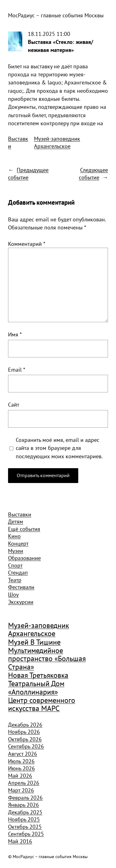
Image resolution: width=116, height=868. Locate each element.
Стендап (18, 572)
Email (17, 370)
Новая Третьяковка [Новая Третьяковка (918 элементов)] (38, 675)
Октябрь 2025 (25, 827)
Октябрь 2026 (25, 739)
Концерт (18, 543)
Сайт (14, 404)
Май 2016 (20, 841)
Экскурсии (21, 602)
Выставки (18, 142)
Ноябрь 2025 (24, 819)
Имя (15, 334)
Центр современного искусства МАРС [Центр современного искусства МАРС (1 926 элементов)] (42, 705)
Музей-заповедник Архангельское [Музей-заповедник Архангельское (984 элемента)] (39, 630)
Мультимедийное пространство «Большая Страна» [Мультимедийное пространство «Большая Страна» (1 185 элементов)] (47, 659)
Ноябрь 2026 (24, 732)
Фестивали (21, 587)
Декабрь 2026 (25, 725)
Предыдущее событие (28, 173)
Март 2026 (21, 790)
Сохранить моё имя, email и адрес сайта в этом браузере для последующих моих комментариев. (59, 448)
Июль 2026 (21, 761)
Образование (24, 558)
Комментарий (27, 244)
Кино (14, 536)
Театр (15, 580)
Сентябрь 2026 (26, 746)
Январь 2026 (24, 805)
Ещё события (24, 529)
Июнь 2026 (21, 768)
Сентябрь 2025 (26, 834)
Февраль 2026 (25, 797)
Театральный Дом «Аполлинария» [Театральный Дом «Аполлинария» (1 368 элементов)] (36, 688)
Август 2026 (23, 754)
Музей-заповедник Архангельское (57, 142)
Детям (16, 521)
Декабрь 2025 (25, 812)
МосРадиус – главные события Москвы (56, 15)
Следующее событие (93, 173)
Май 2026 (20, 776)
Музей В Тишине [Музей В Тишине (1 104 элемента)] (34, 642)
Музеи (16, 551)
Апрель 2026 (24, 783)
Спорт (15, 565)
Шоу (13, 594)
